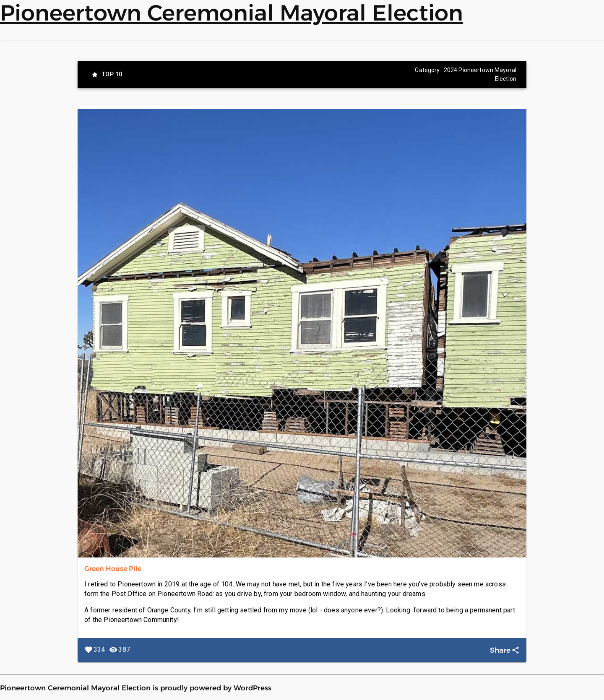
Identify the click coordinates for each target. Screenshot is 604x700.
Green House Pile (113, 569)
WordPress (253, 688)
